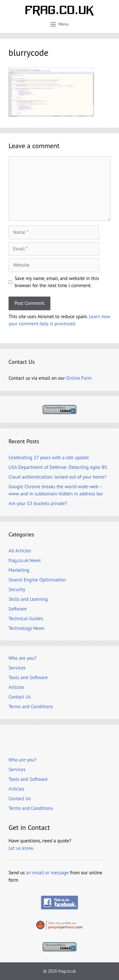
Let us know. (21, 848)
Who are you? (22, 658)
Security (17, 589)
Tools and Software (28, 677)
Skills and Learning (28, 599)
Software (18, 609)
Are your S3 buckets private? (38, 503)
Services (17, 668)
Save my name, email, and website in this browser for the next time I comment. (57, 282)
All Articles (20, 551)
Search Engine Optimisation (37, 580)
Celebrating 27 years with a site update (49, 458)
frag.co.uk (67, 971)
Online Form (79, 378)
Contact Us (20, 697)
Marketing (19, 570)
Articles (16, 687)
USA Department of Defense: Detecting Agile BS (58, 467)
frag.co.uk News (25, 560)
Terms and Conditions (31, 707)
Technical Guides (26, 618)
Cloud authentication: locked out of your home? (58, 477)
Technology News (26, 628)
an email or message (48, 873)
